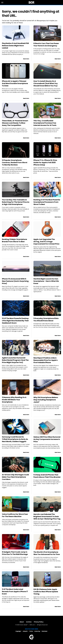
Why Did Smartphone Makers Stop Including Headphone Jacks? (46, 400)
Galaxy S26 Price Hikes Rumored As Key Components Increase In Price (47, 439)
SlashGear (45, 631)
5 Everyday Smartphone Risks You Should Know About (46, 319)
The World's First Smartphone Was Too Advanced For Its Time (47, 553)
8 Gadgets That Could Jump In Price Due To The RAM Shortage (15, 553)
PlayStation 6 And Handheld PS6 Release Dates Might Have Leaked (15, 46)
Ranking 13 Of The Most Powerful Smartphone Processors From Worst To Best (47, 202)
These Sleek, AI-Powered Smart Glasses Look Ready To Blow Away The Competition (15, 123)
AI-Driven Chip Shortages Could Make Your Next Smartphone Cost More (15, 477)
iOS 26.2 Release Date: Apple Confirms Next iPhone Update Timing (46, 592)
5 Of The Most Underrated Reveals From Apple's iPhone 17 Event (15, 592)
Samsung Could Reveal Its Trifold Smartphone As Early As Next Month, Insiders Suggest (15, 439)
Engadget (18, 631)
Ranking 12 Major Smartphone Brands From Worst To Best (14, 240)
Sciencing (37, 631)
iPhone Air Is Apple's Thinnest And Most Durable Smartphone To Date (15, 83)
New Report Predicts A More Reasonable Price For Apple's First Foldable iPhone (46, 360)
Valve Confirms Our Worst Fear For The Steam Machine (15, 515)
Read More (26, 59)
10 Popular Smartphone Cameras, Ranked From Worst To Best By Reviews (15, 162)
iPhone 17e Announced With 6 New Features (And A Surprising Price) (15, 281)
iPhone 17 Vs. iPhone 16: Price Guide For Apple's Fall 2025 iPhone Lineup (45, 162)
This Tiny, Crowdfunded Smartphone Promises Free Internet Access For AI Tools (45, 123)
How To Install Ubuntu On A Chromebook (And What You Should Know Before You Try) (46, 83)
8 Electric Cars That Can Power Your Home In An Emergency (46, 45)
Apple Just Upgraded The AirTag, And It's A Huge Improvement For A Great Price (46, 242)
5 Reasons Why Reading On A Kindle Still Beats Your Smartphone (14, 400)
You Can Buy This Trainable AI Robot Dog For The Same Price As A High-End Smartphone (16, 202)
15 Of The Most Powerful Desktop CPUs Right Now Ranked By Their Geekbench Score (15, 321)
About (22, 622)
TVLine (31, 631)
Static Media (24, 625)
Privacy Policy (39, 622)
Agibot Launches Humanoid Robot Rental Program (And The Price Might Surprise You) (15, 360)
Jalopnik (25, 631)
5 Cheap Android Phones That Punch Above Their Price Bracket (47, 476)
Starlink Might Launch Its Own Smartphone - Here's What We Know (46, 281)
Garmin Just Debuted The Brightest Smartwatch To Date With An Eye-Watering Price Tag (47, 517)
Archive (29, 622)
